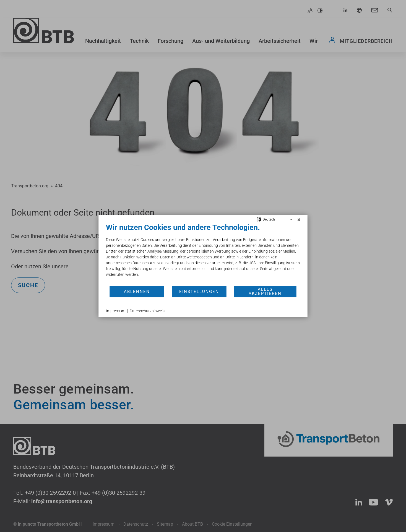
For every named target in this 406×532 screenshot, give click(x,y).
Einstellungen (199, 292)
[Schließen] (299, 220)
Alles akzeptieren (265, 291)
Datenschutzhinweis (147, 311)
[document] (203, 254)
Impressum (116, 311)
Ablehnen (137, 292)
